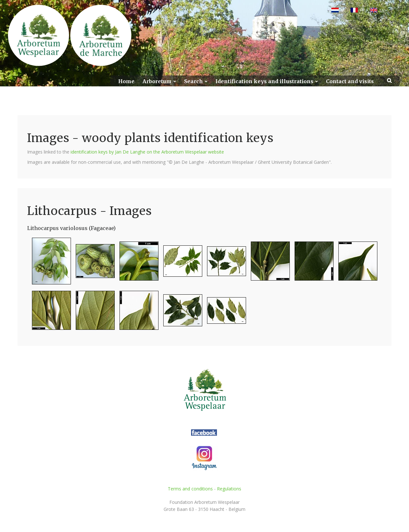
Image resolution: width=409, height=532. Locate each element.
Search (193, 81)
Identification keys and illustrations (264, 81)
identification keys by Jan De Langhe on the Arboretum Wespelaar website (147, 152)
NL (343, 10)
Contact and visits (350, 81)
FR (363, 10)
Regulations (229, 489)
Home (126, 81)
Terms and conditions (190, 489)
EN (382, 10)
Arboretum (157, 81)
